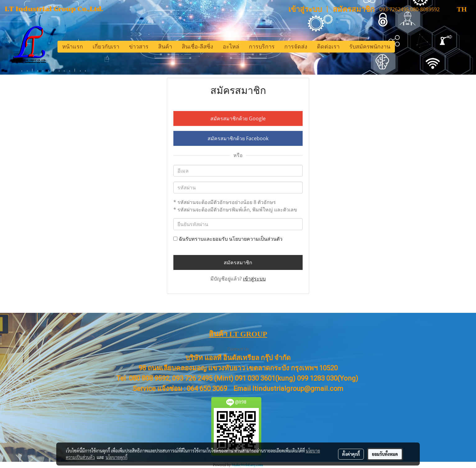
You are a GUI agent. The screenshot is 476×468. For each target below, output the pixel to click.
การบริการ (262, 47)
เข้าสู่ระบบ (305, 9)
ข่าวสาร (139, 47)
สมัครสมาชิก (354, 9)
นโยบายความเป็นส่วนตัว (256, 239)
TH (456, 9)
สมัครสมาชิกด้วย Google (238, 118)
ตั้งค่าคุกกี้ (351, 454)
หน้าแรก (73, 47)
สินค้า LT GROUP (238, 334)
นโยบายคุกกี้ (117, 457)
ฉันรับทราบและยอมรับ (228, 239)
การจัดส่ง (296, 47)
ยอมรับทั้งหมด (385, 454)
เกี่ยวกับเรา (106, 47)
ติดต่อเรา (328, 47)
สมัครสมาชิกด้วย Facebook (238, 138)
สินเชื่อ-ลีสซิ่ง (197, 47)
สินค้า (165, 47)
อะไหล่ (231, 47)
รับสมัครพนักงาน (370, 47)
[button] (400, 47)
